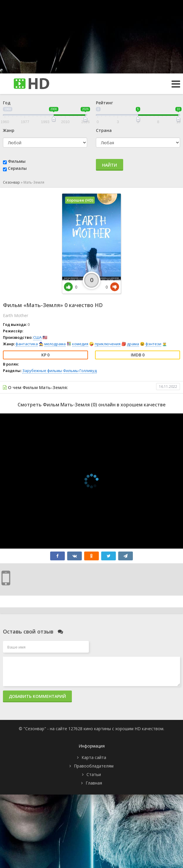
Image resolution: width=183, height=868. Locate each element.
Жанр (9, 130)
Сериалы (17, 168)
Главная (94, 783)
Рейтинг (104, 103)
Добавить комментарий (37, 696)
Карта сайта (94, 757)
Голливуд (88, 371)
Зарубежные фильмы (42, 371)
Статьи (94, 774)
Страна (104, 130)
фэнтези (153, 344)
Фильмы (17, 161)
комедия (80, 344)
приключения (108, 344)
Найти (110, 165)
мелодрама (55, 344)
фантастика (27, 344)
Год (7, 103)
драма (133, 344)
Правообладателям (94, 766)
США (37, 337)
